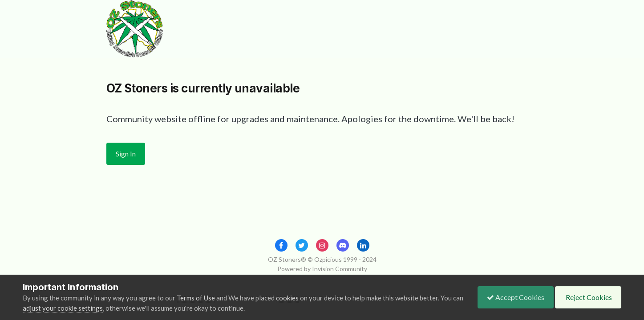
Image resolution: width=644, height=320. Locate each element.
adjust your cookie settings (63, 308)
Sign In (126, 154)
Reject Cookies (588, 297)
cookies (287, 298)
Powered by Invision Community (322, 269)
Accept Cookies (516, 297)
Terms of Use (196, 298)
